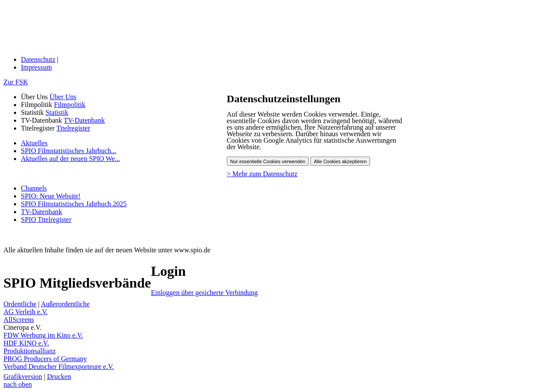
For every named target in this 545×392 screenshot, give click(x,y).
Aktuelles (34, 143)
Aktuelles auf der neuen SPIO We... (71, 159)
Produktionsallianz (30, 351)
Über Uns (63, 97)
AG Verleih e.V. (26, 312)
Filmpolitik (70, 105)
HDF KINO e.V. (26, 343)
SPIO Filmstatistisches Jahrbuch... (69, 151)
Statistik (57, 112)
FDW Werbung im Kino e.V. (43, 335)
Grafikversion (23, 377)
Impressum (36, 67)
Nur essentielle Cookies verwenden (268, 161)
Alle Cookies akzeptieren (340, 161)
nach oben (18, 384)
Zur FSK (16, 82)
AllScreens (19, 320)
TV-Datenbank (84, 120)
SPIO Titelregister (46, 219)
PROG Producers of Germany (45, 359)
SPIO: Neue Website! (51, 196)
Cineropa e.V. (22, 327)
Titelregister (73, 128)
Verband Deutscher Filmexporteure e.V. (59, 367)
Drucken (59, 377)
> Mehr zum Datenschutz (262, 174)
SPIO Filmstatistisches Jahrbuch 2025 (74, 204)
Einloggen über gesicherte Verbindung (204, 293)
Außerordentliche (65, 304)
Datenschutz (38, 59)
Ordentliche (20, 304)
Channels (34, 188)
